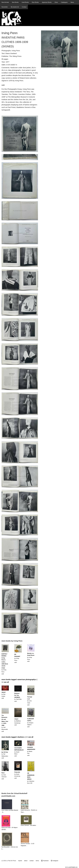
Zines (56, 2)
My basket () (15, 7)
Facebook (45, 861)
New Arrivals (5, 2)
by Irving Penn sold (5, 664)
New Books (15, 2)
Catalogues (64, 2)
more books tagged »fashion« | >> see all (17, 737)
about (26, 861)
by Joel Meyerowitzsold (5, 723)
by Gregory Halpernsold (31, 723)
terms (37, 861)
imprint (20, 861)
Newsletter (5, 7)
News (72, 2)
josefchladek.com (73, 867)
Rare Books (35, 2)
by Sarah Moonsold (19, 752)
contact (32, 861)
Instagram (54, 861)
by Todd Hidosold (18, 697)
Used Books (25, 2)
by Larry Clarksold (30, 701)
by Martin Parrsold (31, 751)
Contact (24, 7)
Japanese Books (47, 2)
